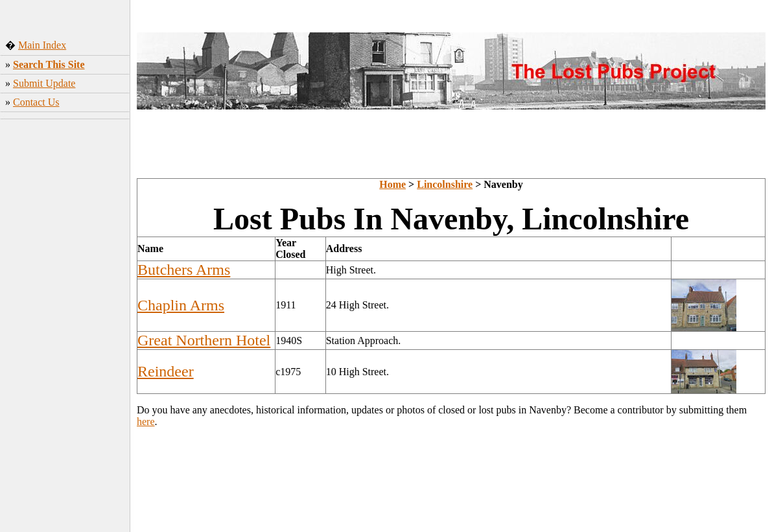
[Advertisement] (65, 327)
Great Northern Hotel (204, 340)
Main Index (42, 45)
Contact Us (36, 102)
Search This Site (49, 64)
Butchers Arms (184, 270)
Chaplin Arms (181, 305)
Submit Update (44, 83)
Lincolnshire (445, 184)
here (146, 422)
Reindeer (166, 371)
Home (392, 184)
